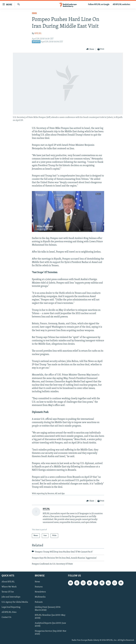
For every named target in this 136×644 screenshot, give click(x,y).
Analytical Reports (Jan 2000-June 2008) (50, 624)
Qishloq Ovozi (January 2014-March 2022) (48, 609)
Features (39, 587)
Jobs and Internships (11, 597)
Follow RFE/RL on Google (99, 5)
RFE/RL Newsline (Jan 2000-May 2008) (50, 616)
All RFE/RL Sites (9, 612)
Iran (34, 13)
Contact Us (6, 617)
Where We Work (9, 587)
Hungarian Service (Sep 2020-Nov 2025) (51, 632)
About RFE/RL (8, 582)
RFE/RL (38, 34)
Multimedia (40, 597)
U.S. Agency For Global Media (15, 602)
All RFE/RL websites (121, 5)
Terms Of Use (8, 592)
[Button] (90, 49)
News (37, 582)
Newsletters (40, 592)
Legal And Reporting (11, 607)
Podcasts (39, 602)
